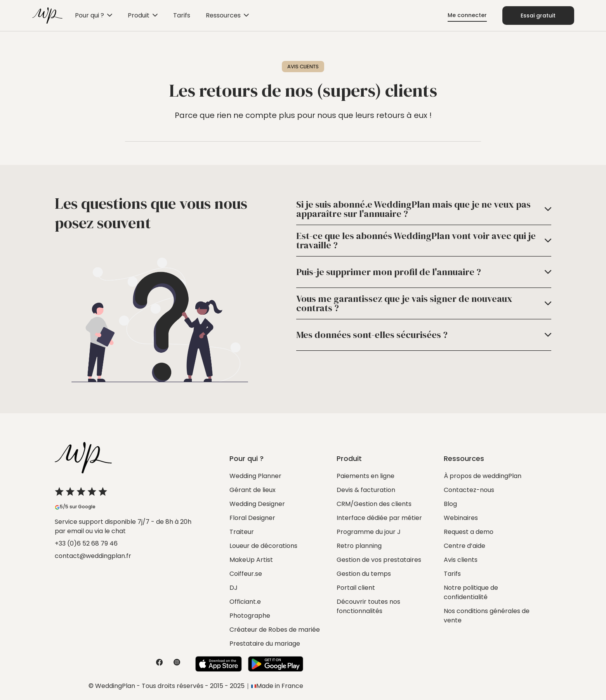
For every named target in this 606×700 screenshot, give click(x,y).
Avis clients (461, 560)
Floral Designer (252, 518)
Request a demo (469, 532)
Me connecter (467, 15)
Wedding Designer (257, 504)
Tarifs (182, 15)
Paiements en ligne (366, 476)
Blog (450, 504)
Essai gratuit (538, 16)
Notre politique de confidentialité (471, 592)
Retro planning (359, 546)
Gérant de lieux (253, 490)
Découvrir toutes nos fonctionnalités (368, 606)
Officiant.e (245, 602)
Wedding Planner (255, 476)
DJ (234, 588)
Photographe (250, 616)
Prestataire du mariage (265, 644)
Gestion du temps (364, 574)
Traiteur (242, 532)
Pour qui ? (89, 15)
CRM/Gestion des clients (374, 504)
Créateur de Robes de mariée (275, 630)
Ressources (223, 15)
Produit (139, 15)
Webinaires (461, 518)
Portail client (356, 588)
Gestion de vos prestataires (379, 560)
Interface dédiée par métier (379, 518)
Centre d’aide (464, 546)
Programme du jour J (369, 532)
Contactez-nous (469, 490)
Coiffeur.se (246, 574)
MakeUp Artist (251, 560)
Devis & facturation (366, 490)
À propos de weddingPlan (483, 476)
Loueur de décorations (263, 546)
